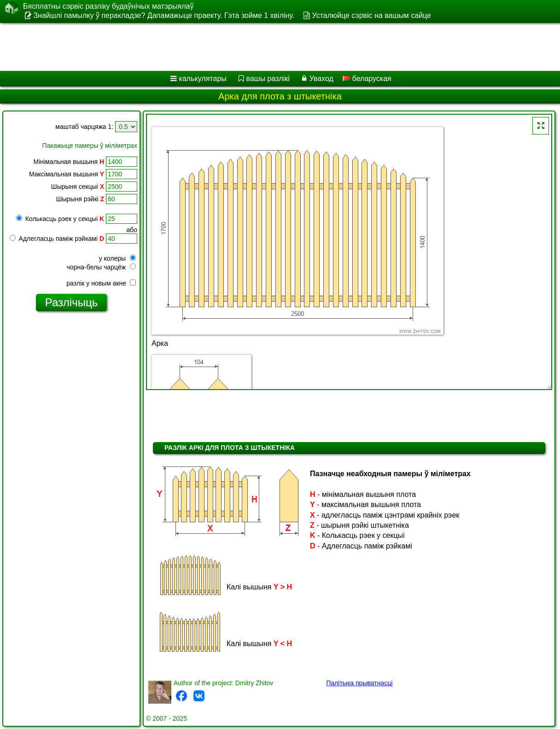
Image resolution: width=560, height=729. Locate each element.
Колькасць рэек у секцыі (60, 219)
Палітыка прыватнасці (359, 683)
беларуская (367, 79)
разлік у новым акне (101, 283)
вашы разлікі (268, 79)
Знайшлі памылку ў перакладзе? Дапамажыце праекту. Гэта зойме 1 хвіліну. (164, 15)
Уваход (321, 79)
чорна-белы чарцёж (101, 267)
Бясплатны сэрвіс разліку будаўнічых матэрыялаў (108, 6)
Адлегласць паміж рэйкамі (57, 239)
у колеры (117, 258)
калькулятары (203, 79)
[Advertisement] (269, 47)
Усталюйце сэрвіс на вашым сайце (372, 15)
